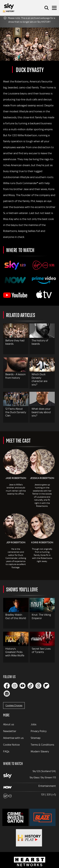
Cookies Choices (14, 705)
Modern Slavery (40, 751)
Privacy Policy (39, 731)
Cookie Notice (11, 745)
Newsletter (10, 731)
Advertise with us (13, 738)
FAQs (6, 751)
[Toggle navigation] (54, 8)
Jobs (34, 724)
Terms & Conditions (42, 745)
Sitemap (36, 738)
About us (9, 724)
